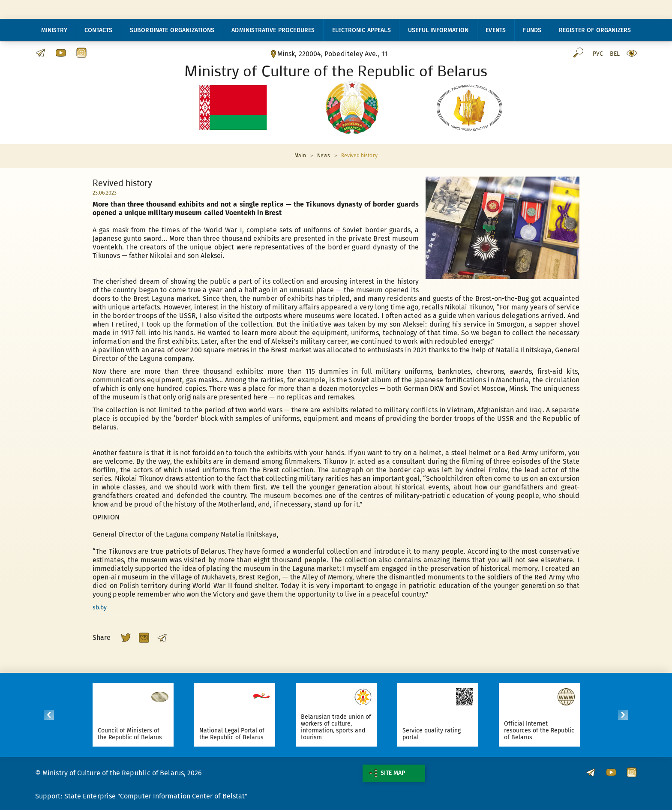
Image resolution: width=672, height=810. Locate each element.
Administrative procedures (273, 30)
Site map (387, 773)
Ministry (54, 30)
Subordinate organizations (172, 30)
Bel (615, 54)
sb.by (100, 607)
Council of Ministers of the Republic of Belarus (131, 734)
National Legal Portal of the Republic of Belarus (233, 734)
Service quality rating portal (433, 734)
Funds (532, 30)
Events (496, 30)
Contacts (98, 30)
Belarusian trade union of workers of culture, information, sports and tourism (337, 727)
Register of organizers (595, 30)
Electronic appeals (361, 30)
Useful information (438, 30)
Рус (598, 54)
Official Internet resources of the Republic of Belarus (541, 730)
